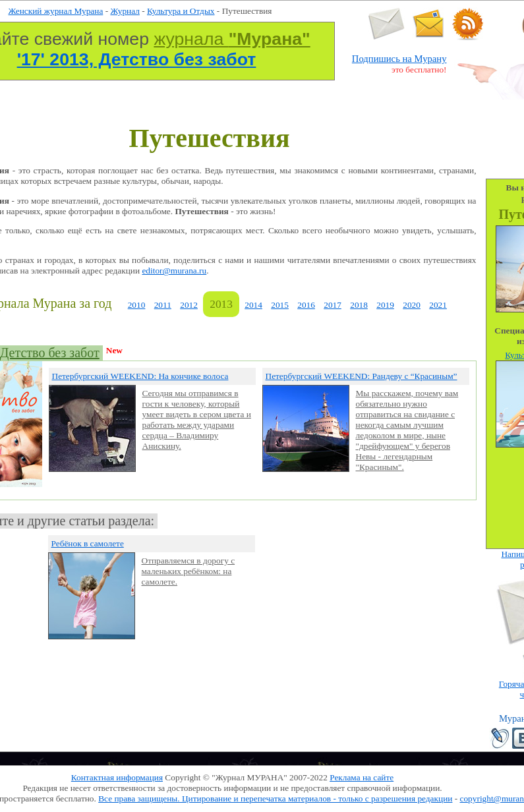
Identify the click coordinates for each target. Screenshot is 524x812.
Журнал (125, 11)
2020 (412, 305)
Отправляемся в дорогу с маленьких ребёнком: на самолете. (189, 571)
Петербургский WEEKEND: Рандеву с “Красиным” (362, 376)
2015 (280, 305)
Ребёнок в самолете (88, 543)
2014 (253, 305)
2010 (137, 305)
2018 (359, 305)
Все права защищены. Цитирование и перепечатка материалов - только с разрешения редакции (275, 798)
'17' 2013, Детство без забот (137, 59)
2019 (385, 305)
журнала (232, 39)
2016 (306, 305)
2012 (189, 305)
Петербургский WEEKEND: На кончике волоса (140, 376)
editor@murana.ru (174, 271)
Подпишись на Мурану (399, 59)
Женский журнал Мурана (56, 11)
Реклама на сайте (362, 777)
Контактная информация (117, 777)
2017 (333, 305)
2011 (163, 305)
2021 (438, 305)
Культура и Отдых (181, 11)
